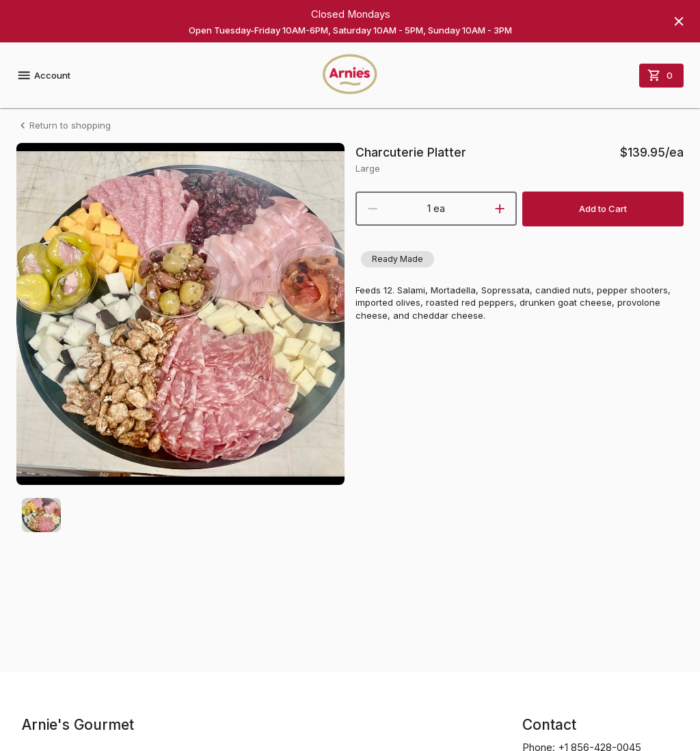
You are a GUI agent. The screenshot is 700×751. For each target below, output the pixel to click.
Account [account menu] (43, 75)
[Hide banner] (679, 21)
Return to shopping (64, 126)
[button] (398, 259)
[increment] (500, 209)
